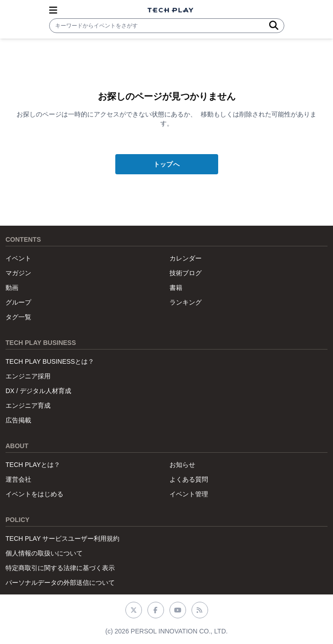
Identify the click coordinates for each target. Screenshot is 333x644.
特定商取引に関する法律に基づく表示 (60, 568)
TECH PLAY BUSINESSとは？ (50, 361)
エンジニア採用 (28, 376)
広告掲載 (18, 420)
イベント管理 (189, 494)
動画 (12, 288)
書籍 (176, 288)
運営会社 (18, 479)
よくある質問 (189, 479)
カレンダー (186, 258)
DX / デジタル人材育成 (38, 391)
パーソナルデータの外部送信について (60, 583)
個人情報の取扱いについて (44, 553)
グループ (18, 302)
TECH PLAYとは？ (33, 465)
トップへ (166, 164)
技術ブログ (186, 273)
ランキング (186, 302)
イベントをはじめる (34, 494)
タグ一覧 (18, 317)
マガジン (18, 273)
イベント (18, 258)
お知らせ (182, 465)
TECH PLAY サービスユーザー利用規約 (62, 539)
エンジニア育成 (28, 405)
